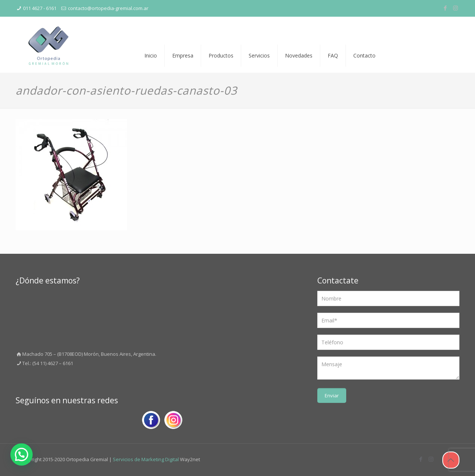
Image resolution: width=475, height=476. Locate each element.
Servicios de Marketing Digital (146, 459)
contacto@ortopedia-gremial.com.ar (108, 8)
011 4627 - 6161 (40, 8)
